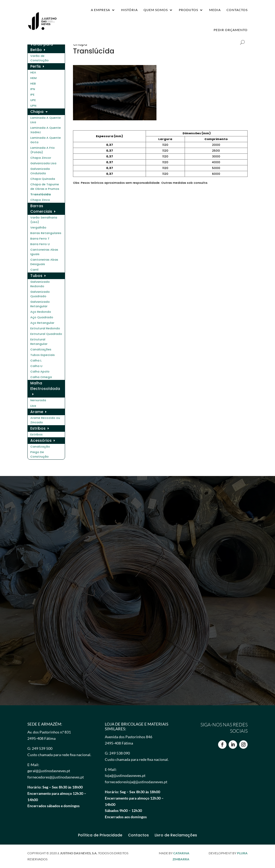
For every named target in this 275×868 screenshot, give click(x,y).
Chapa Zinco (40, 200)
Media (215, 10)
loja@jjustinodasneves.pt (125, 775)
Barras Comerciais (41, 209)
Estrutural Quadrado (46, 334)
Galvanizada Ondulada (40, 171)
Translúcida (41, 194)
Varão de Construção (40, 58)
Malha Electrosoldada (45, 386)
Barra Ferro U (40, 244)
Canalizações (41, 349)
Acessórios (41, 440)
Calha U (36, 366)
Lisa (33, 406)
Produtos (188, 10)
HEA (33, 72)
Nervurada (38, 400)
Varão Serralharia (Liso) (44, 220)
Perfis (36, 66)
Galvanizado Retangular (40, 304)
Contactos (237, 10)
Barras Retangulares (46, 233)
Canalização (40, 447)
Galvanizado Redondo (40, 284)
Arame (37, 412)
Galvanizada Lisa (43, 163)
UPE (33, 100)
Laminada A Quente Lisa (46, 120)
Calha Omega (41, 377)
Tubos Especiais (43, 355)
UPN (33, 106)
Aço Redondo (41, 312)
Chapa (37, 112)
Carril (34, 270)
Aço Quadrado (42, 317)
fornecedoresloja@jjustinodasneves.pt (136, 782)
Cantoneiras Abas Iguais (44, 252)
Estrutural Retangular (39, 342)
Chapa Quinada (43, 179)
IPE (32, 95)
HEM (33, 78)
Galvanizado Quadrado (40, 294)
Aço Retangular (42, 323)
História (129, 10)
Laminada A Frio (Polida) (43, 150)
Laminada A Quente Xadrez (46, 130)
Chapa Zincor (41, 158)
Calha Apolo (40, 371)
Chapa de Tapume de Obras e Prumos (45, 187)
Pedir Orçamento (231, 30)
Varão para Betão (42, 47)
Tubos (36, 276)
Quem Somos (156, 10)
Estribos (38, 428)
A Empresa (100, 10)
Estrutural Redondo (45, 328)
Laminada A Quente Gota (46, 140)
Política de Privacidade (100, 835)
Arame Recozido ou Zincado (45, 420)
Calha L (36, 360)
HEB (33, 83)
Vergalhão (38, 227)
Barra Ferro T (40, 239)
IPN (33, 89)
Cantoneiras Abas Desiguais (44, 262)
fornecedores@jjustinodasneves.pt (56, 777)
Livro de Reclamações (176, 835)
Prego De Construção (40, 454)
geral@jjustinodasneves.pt (49, 771)
